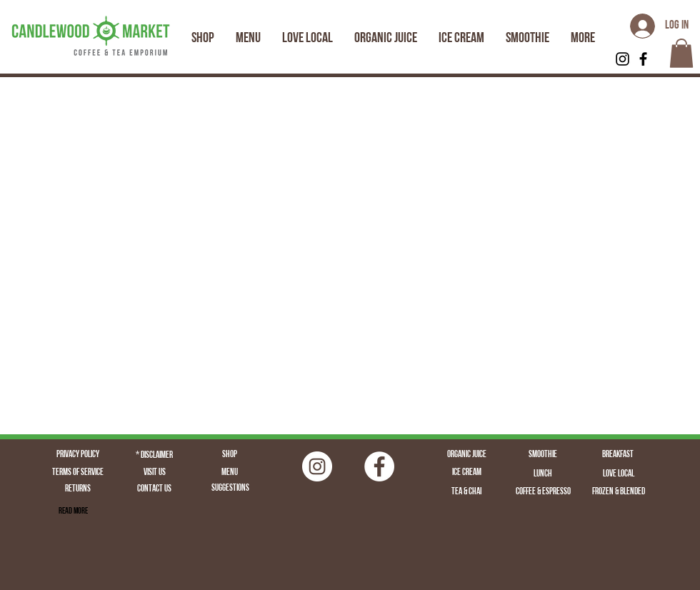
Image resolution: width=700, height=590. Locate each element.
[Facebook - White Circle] (379, 466)
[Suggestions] (230, 489)
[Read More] (73, 511)
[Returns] (78, 490)
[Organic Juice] (466, 455)
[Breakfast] (618, 455)
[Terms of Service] (78, 473)
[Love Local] (619, 474)
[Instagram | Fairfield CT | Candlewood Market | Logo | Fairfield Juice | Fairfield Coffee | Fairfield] (317, 466)
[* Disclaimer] (154, 456)
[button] (681, 53)
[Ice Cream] (466, 473)
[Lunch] (543, 474)
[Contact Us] (154, 490)
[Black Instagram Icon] (622, 59)
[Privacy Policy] (78, 455)
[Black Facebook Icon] (643, 59)
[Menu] (229, 473)
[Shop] (229, 455)
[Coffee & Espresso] (543, 492)
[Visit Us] (154, 473)
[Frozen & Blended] (619, 492)
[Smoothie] (543, 455)
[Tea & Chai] (466, 492)
